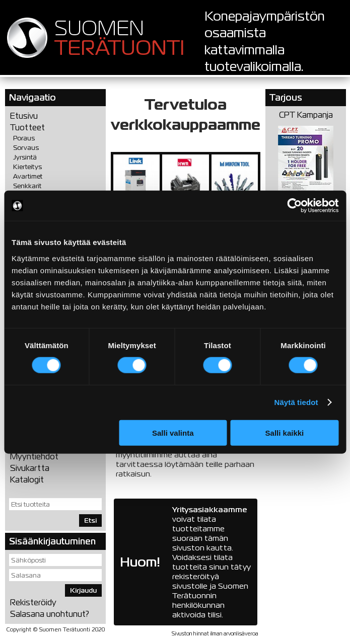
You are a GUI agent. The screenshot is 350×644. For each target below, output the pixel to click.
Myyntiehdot (34, 457)
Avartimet (28, 176)
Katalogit (27, 480)
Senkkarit (27, 186)
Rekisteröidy (33, 602)
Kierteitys (27, 167)
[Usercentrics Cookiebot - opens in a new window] (294, 206)
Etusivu (24, 116)
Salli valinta (173, 432)
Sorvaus (26, 148)
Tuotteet (27, 128)
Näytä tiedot (296, 402)
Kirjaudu (83, 590)
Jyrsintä (25, 157)
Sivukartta (30, 468)
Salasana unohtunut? (50, 614)
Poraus (24, 138)
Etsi (90, 520)
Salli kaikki (285, 432)
